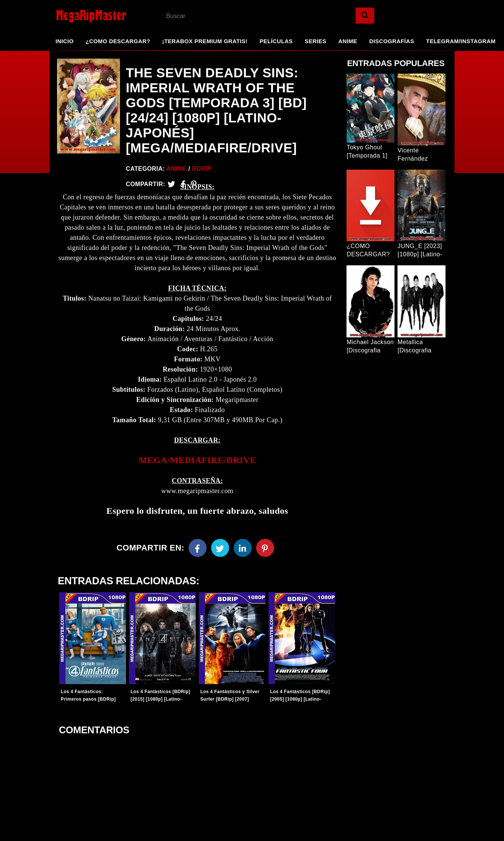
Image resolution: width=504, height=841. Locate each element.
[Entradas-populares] (92, 641)
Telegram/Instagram (461, 41)
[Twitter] (171, 184)
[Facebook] (198, 551)
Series (316, 41)
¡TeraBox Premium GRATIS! (205, 41)
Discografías (392, 41)
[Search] (365, 16)
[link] (197, 463)
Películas (276, 41)
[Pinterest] (194, 184)
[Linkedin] (243, 551)
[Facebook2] (183, 184)
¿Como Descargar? (118, 41)
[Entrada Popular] (370, 108)
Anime (348, 41)
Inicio (64, 41)
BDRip (202, 169)
